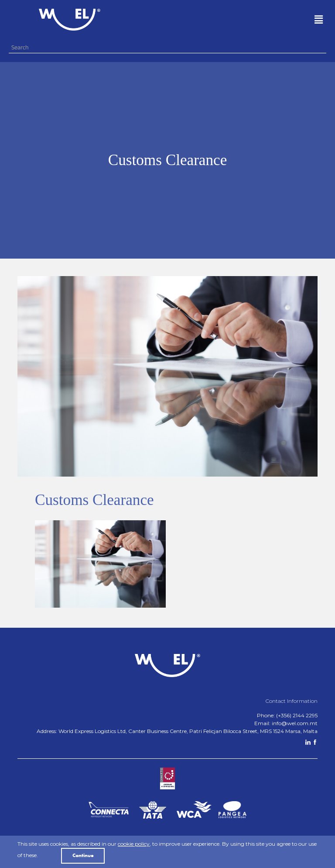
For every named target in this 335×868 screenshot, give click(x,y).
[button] (233, 20)
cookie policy (134, 844)
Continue (83, 856)
